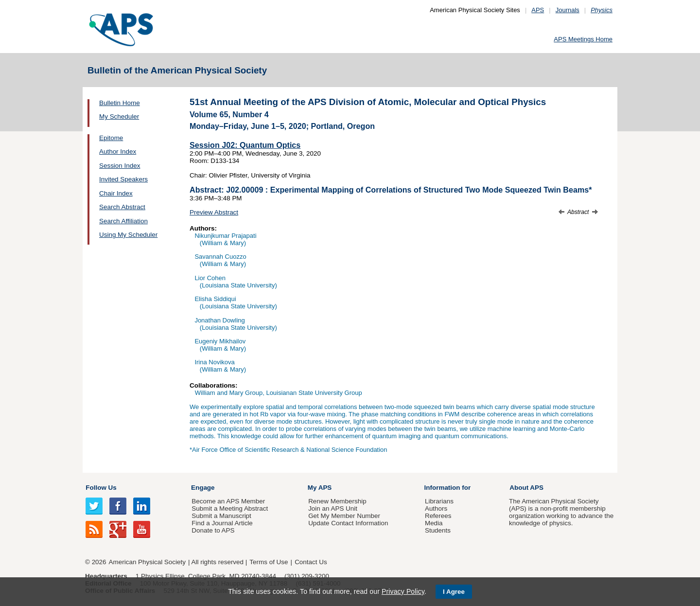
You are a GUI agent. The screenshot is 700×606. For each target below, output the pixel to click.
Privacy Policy (403, 591)
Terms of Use (269, 562)
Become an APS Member (228, 501)
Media (434, 523)
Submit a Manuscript (221, 516)
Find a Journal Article (222, 523)
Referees (438, 516)
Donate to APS (213, 530)
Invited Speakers (123, 179)
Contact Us (311, 562)
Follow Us (101, 488)
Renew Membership (337, 501)
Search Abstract (122, 207)
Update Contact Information (348, 523)
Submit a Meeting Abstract (230, 508)
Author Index (118, 151)
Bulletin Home (120, 103)
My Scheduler (119, 116)
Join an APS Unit (333, 508)
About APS (526, 488)
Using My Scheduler (128, 235)
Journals (568, 10)
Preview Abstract (214, 212)
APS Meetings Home (583, 39)
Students (438, 530)
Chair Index (116, 193)
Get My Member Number (344, 516)
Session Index (120, 166)
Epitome (111, 138)
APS (538, 10)
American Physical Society (147, 562)
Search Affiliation (123, 221)
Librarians (439, 501)
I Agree (454, 592)
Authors (436, 508)
